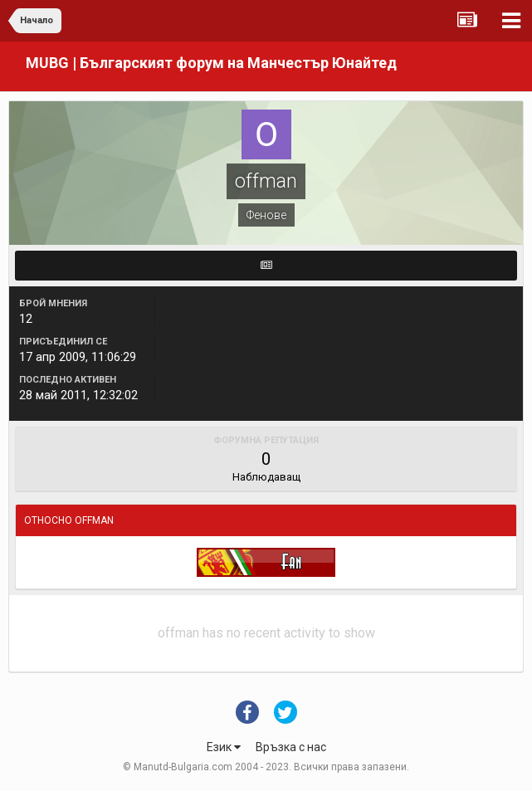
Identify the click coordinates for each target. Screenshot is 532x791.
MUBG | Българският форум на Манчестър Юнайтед (211, 63)
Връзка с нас (291, 747)
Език (224, 747)
